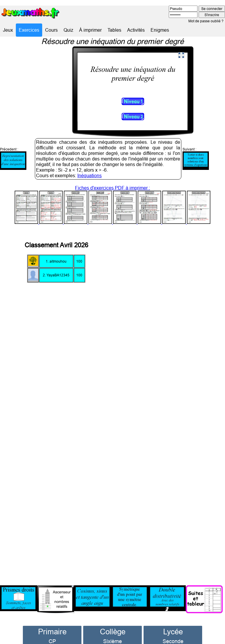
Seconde (173, 635)
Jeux (8, 30)
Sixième (112, 635)
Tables (114, 30)
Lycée (173, 626)
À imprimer (90, 30)
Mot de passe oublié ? (206, 21)
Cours (51, 30)
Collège (113, 626)
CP (52, 635)
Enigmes (160, 30)
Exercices (29, 30)
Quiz (68, 30)
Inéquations (90, 170)
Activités (136, 30)
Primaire (52, 626)
